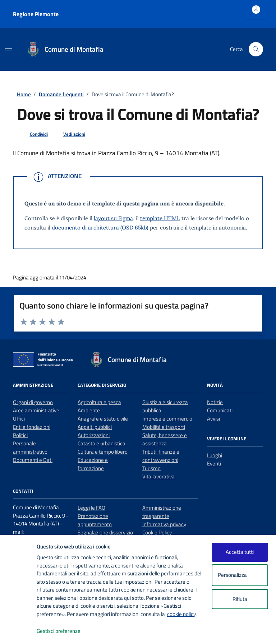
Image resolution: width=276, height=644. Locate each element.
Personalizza (240, 575)
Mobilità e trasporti (164, 427)
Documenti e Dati (33, 460)
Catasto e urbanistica (102, 443)
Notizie (215, 402)
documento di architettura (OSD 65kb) (100, 228)
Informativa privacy (164, 524)
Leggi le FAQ (91, 508)
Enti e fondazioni (32, 427)
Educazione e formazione (93, 464)
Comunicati (220, 410)
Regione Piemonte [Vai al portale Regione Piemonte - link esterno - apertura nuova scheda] (36, 14)
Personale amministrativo (30, 448)
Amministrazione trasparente (162, 512)
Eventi (214, 464)
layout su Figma (113, 218)
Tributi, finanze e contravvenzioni (161, 456)
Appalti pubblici (95, 427)
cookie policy (181, 614)
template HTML (160, 218)
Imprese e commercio (167, 419)
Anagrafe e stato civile (103, 419)
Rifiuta (240, 599)
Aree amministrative (36, 410)
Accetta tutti (240, 552)
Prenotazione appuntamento (95, 520)
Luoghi (215, 455)
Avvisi (213, 419)
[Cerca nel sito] (256, 49)
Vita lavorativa (158, 476)
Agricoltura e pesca (99, 402)
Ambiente (89, 410)
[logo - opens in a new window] (19, 631)
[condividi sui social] (33, 134)
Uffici (19, 419)
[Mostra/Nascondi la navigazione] (9, 48)
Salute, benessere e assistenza (165, 439)
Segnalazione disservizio (105, 532)
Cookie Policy (157, 532)
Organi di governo (33, 402)
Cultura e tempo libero (103, 452)
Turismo (151, 468)
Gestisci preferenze (66, 631)
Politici (20, 435)
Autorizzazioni (94, 435)
